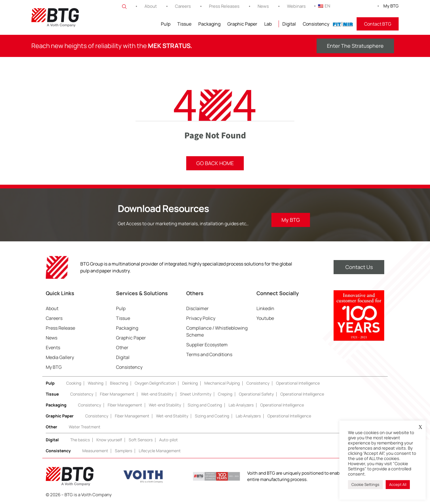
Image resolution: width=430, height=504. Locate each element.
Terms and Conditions (209, 354)
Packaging (209, 24)
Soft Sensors (141, 440)
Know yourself (109, 440)
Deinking (190, 383)
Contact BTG (378, 24)
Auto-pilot (169, 440)
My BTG (391, 6)
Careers (183, 6)
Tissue (184, 24)
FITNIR (343, 24)
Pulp (166, 24)
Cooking (74, 383)
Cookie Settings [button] (365, 484)
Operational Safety (256, 394)
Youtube (265, 318)
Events (53, 348)
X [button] (420, 427)
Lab (268, 24)
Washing (96, 383)
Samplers (123, 451)
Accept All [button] (398, 484)
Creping (225, 394)
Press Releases (224, 6)
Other (122, 348)
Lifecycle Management (160, 451)
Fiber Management (117, 394)
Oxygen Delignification (155, 383)
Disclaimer (197, 308)
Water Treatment (85, 427)
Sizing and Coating (205, 405)
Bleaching (119, 383)
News (263, 6)
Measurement (95, 451)
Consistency (316, 24)
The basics (80, 440)
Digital (289, 24)
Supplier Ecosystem (207, 345)
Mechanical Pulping (222, 383)
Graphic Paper (242, 24)
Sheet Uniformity (196, 394)
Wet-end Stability (157, 394)
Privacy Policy (201, 318)
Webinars (296, 6)
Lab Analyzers (241, 405)
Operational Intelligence (298, 383)
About (151, 6)
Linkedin (265, 308)
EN (324, 6)
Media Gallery (60, 357)
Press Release (60, 328)
